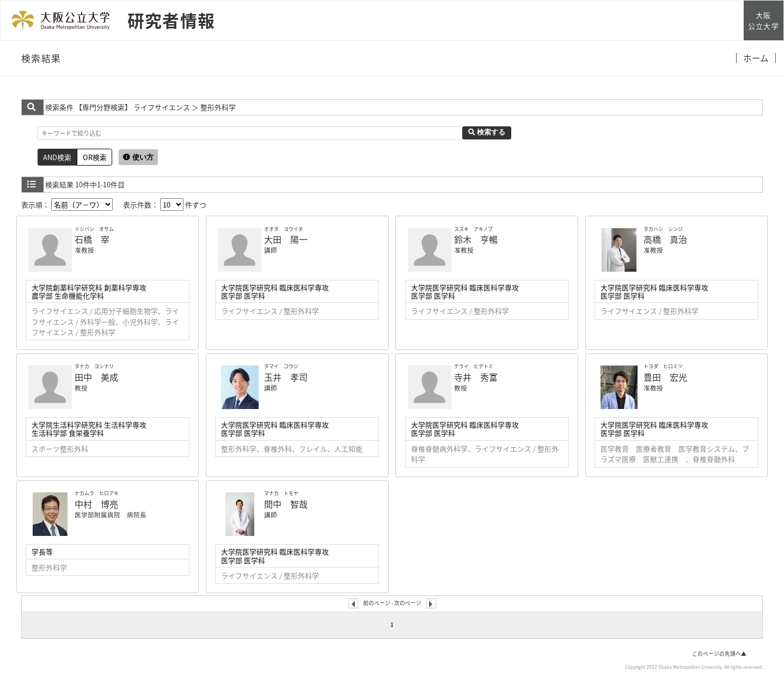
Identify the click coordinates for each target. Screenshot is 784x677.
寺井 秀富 (476, 377)
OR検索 (95, 157)
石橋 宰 (92, 239)
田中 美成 (96, 377)
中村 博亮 (96, 504)
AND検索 (57, 157)
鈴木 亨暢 (476, 239)
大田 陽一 (286, 239)
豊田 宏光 (665, 377)
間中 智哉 (286, 504)
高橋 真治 (665, 239)
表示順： (67, 205)
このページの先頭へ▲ (719, 654)
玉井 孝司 (286, 377)
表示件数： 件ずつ (165, 205)
